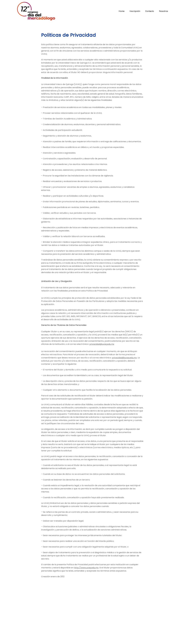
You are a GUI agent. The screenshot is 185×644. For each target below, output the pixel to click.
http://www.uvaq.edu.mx (86, 571)
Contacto (150, 11)
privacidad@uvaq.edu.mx (102, 347)
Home (122, 11)
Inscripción (135, 11)
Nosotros (164, 11)
